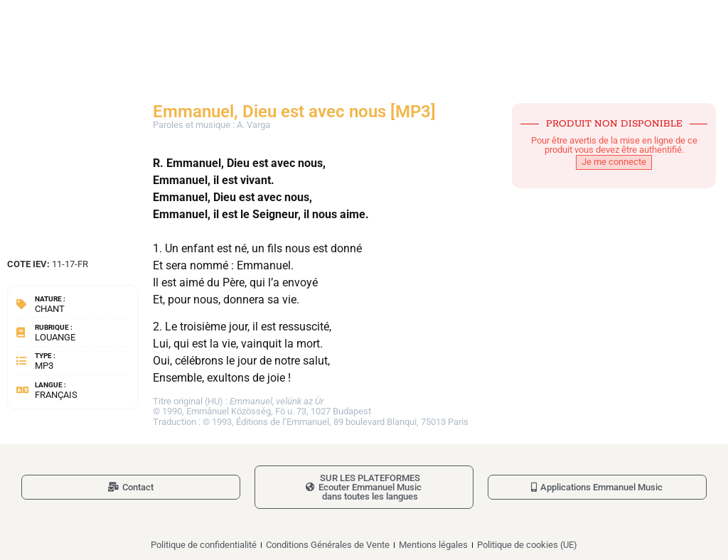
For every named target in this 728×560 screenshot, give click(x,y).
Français (56, 395)
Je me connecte (614, 162)
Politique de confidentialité (204, 545)
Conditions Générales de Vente (328, 545)
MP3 (44, 366)
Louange (55, 337)
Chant (50, 309)
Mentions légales (433, 545)
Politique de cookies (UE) (527, 545)
